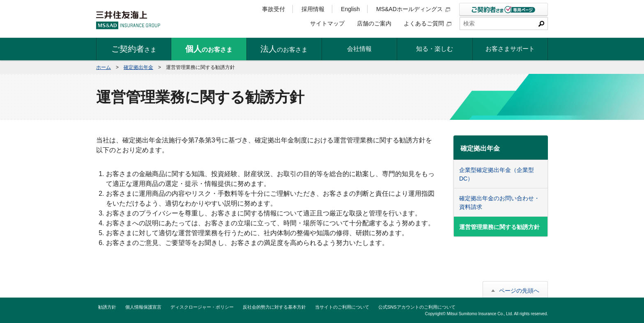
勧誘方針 (107, 307)
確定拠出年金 (138, 67)
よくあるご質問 (428, 23)
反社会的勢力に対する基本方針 (274, 307)
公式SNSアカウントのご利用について (417, 307)
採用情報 (313, 9)
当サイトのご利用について (342, 307)
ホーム (103, 67)
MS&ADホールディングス (413, 9)
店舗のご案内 (374, 23)
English (350, 9)
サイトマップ (327, 23)
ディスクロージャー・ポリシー (202, 307)
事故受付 (274, 9)
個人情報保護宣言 (143, 307)
